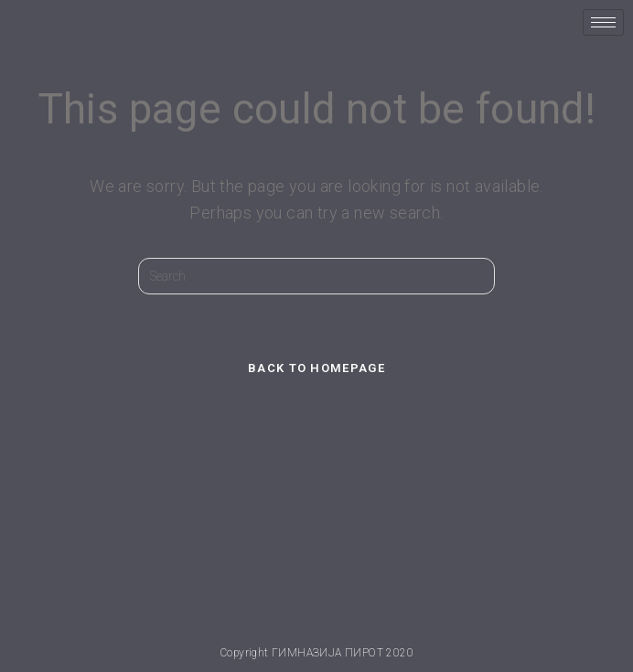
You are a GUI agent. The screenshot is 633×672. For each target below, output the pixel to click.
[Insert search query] (316, 276)
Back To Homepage (316, 368)
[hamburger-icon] (603, 22)
